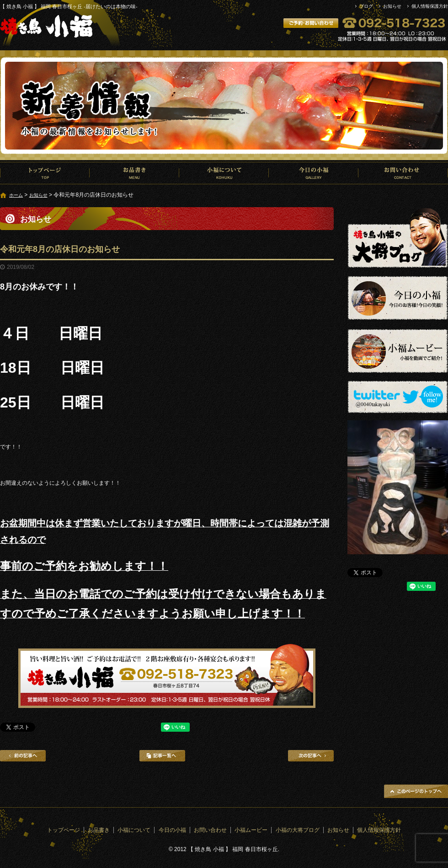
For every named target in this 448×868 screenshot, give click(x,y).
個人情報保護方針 (430, 6)
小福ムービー (251, 830)
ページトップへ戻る (416, 791)
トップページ (45, 173)
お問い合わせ (403, 173)
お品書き (134, 173)
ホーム (16, 195)
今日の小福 (314, 173)
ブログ (366, 6)
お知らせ (392, 6)
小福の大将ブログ (298, 830)
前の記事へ (23, 756)
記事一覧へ (162, 756)
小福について (224, 173)
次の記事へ (311, 756)
